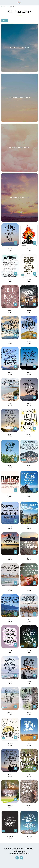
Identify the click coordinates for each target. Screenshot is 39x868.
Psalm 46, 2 (29, 403)
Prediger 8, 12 (29, 589)
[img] (10, 235)
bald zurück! (4, 677)
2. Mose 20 (10, 280)
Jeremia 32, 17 (29, 713)
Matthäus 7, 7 (29, 805)
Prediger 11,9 (29, 620)
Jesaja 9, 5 (29, 651)
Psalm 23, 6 (10, 373)
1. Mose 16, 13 (10, 249)
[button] (2, 3)
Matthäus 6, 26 (10, 805)
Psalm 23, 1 (29, 342)
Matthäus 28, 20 (29, 836)
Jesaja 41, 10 (10, 651)
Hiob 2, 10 (29, 280)
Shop (9, 7)
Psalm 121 (29, 465)
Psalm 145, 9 (10, 558)
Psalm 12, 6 (10, 311)
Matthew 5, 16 (29, 775)
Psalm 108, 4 (10, 434)
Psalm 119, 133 (10, 465)
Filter (5, 20)
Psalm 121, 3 (10, 527)
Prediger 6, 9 (10, 589)
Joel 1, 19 (29, 744)
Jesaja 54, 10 (29, 682)
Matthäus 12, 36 (10, 836)
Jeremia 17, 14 (10, 713)
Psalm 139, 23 (29, 527)
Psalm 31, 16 (10, 403)
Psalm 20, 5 (10, 342)
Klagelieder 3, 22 (10, 744)
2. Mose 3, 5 (29, 249)
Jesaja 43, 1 (10, 682)
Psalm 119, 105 (29, 434)
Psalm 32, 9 (29, 373)
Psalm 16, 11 (29, 311)
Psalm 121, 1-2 (10, 496)
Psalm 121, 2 (29, 496)
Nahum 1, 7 (10, 775)
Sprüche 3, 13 (29, 558)
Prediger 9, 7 (10, 620)
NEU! (23, 275)
